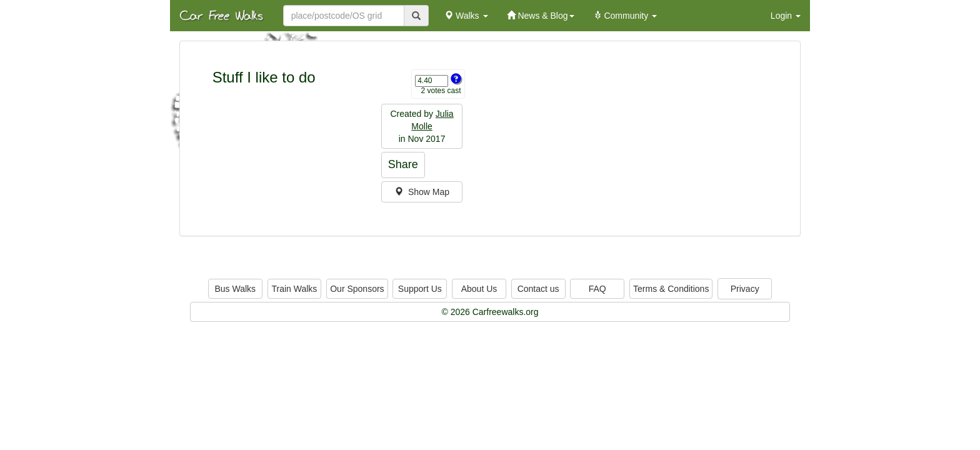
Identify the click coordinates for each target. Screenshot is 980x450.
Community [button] (625, 16)
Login (786, 16)
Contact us (538, 289)
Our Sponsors (357, 289)
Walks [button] (466, 16)
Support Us (420, 289)
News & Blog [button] (541, 16)
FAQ (597, 289)
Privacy (745, 289)
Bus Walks (235, 289)
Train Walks (295, 289)
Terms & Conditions (671, 289)
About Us (479, 289)
